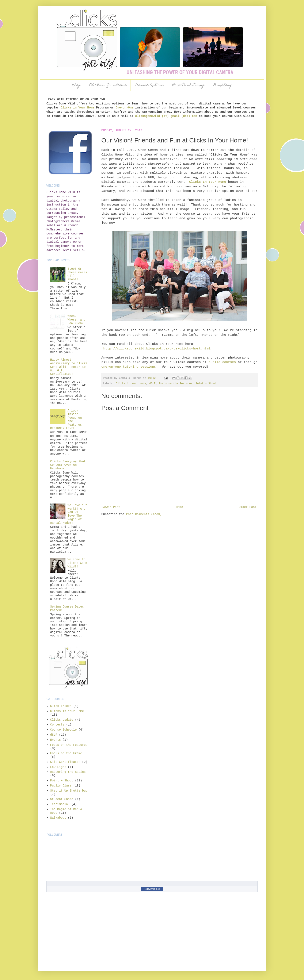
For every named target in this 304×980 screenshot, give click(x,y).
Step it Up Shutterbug (69, 791)
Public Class (61, 786)
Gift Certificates (65, 762)
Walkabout (58, 818)
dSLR (152, 384)
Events (56, 740)
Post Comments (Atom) (144, 514)
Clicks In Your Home (208, 182)
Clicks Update (62, 720)
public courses (222, 362)
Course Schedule (64, 730)
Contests (57, 725)
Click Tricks (61, 706)
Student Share (62, 799)
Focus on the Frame (66, 753)
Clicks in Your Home (108, 85)
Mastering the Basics (68, 772)
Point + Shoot (206, 384)
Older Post (248, 507)
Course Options (150, 85)
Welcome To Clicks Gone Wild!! (77, 563)
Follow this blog (152, 889)
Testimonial (60, 804)
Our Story (223, 85)
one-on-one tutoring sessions (129, 367)
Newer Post (111, 507)
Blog (76, 85)
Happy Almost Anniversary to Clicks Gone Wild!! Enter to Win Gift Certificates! (69, 367)
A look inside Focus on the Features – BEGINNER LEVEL (68, 420)
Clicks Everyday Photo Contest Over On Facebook (69, 465)
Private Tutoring (188, 85)
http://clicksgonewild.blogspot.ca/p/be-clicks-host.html (157, 349)
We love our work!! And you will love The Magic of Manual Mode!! (69, 514)
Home (179, 507)
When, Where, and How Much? (76, 320)
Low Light (58, 767)
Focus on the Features (176, 384)
